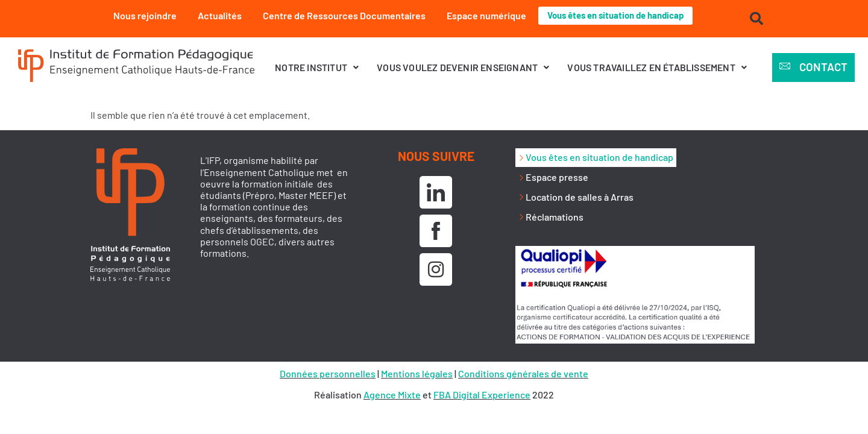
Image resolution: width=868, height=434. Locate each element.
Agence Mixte (392, 395)
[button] (317, 67)
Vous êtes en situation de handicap (615, 15)
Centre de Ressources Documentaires (338, 15)
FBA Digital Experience (482, 395)
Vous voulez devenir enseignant (463, 67)
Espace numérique (480, 15)
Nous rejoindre (139, 15)
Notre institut (317, 67)
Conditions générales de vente (523, 373)
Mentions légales (417, 373)
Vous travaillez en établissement (657, 67)
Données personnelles (328, 373)
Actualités (214, 15)
